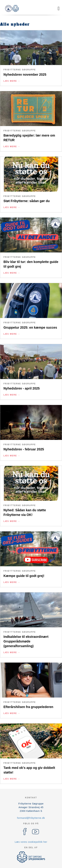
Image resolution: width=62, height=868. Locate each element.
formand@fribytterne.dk (31, 818)
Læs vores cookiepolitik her (31, 842)
